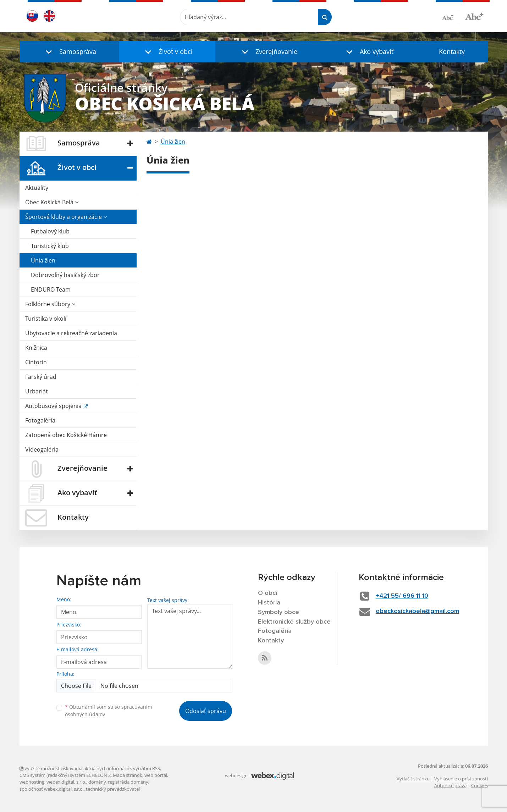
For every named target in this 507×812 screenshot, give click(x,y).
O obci (268, 593)
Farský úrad (41, 377)
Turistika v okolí (46, 319)
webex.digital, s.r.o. (66, 782)
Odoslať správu (206, 711)
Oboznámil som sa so (109, 711)
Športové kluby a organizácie (66, 217)
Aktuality (37, 188)
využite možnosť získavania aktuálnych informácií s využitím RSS (90, 768)
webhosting (32, 782)
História (269, 603)
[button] (69, 52)
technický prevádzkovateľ (113, 789)
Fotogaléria (40, 420)
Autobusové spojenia (54, 406)
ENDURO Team (51, 289)
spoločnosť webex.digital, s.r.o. (52, 789)
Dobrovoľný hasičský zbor (65, 275)
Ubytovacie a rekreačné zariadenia (71, 333)
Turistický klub (50, 246)
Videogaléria (42, 449)
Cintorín (36, 362)
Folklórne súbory (50, 304)
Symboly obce (279, 612)
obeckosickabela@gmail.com (417, 611)
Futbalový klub (50, 231)
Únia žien (43, 260)
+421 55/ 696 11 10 (402, 596)
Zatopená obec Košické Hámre (66, 435)
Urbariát (37, 391)
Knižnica (36, 348)
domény (97, 782)
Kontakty (452, 51)
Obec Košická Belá (52, 202)
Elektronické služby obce (294, 622)
